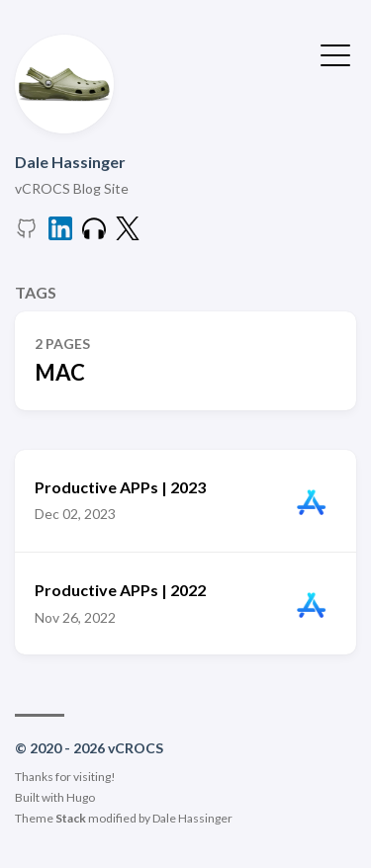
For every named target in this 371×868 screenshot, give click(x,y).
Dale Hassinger (70, 162)
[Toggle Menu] (335, 53)
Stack (71, 818)
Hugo (81, 797)
